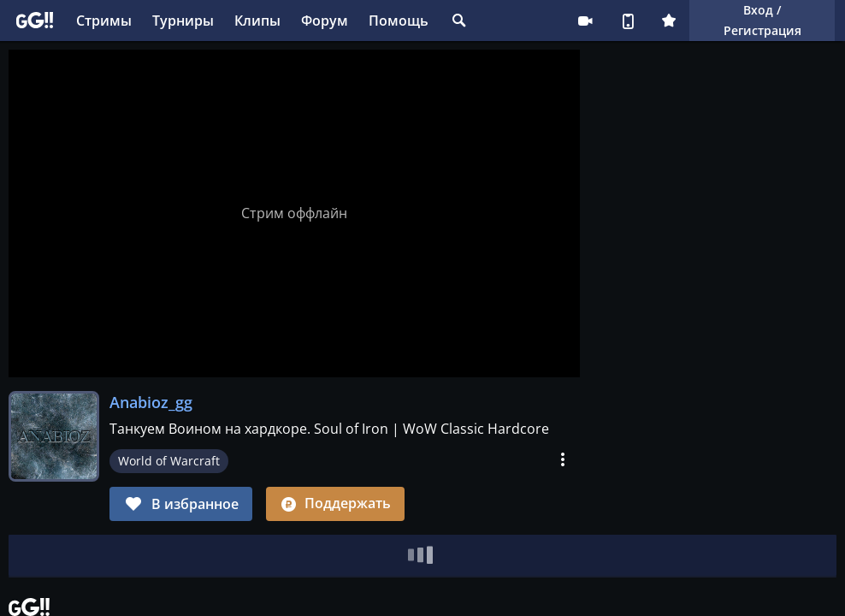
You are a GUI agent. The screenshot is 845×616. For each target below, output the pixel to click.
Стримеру (585, 21)
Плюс (669, 21)
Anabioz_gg (151, 402)
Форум (325, 21)
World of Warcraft (169, 461)
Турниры (183, 21)
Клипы (257, 21)
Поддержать (335, 503)
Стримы (104, 21)
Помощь (399, 21)
